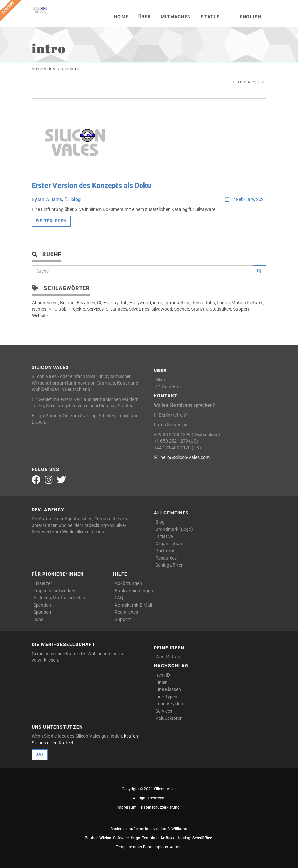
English (251, 17)
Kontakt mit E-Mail (133, 605)
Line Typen (166, 697)
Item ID (163, 675)
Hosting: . (195, 838)
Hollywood (140, 303)
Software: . (127, 838)
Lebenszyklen (169, 704)
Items (197, 303)
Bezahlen (86, 303)
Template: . (159, 838)
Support (241, 309)
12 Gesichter (168, 387)
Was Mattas (168, 657)
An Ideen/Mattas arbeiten (59, 598)
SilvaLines (139, 309)
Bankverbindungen (134, 591)
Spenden (42, 605)
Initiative (164, 536)
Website (40, 316)
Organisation (169, 544)
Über (145, 17)
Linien (162, 682)
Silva (160, 380)
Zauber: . (99, 838)
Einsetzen (43, 583)
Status (210, 17)
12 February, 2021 (246, 199)
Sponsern (43, 612)
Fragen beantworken (54, 591)
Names (39, 309)
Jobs (210, 303)
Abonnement (45, 303)
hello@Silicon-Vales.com (182, 457)
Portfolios (165, 551)
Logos (223, 303)
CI (99, 303)
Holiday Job (115, 303)
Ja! (40, 754)
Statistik (199, 309)
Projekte (77, 309)
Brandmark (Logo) (174, 529)
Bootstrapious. (156, 847)
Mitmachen (176, 17)
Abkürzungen (128, 583)
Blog (160, 522)
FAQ (119, 598)
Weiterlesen (51, 221)
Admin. (176, 847)
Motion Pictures (247, 303)
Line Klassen (168, 689)
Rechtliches (126, 612)
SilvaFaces (116, 309)
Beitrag (67, 303)
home (37, 69)
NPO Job (57, 309)
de (50, 69)
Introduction (177, 303)
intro (158, 303)
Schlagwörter (169, 565)
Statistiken (220, 309)
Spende (182, 309)
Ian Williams (50, 199)
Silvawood (162, 309)
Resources (166, 558)
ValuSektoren (169, 718)
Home (121, 17)
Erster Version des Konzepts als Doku (91, 186)
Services (95, 309)
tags (61, 69)
